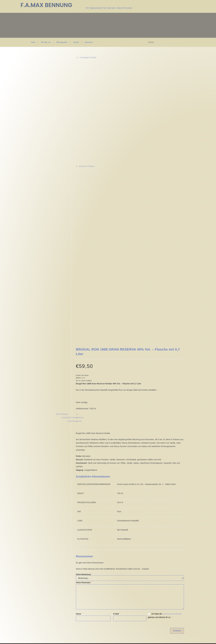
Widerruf (73, 561)
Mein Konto (99, 559)
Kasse (97, 555)
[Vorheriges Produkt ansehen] (79, 57)
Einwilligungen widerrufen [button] (43, 582)
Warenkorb (99, 557)
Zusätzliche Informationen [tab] (73, 313)
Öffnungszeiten (62, 42)
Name (79, 509)
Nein (3, 642)
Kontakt (76, 42)
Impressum (89, 42)
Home (33, 42)
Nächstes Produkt (86, 166)
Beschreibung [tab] (62, 310)
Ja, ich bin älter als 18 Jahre (19, 642)
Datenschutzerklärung (172, 509)
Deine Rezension (84, 478)
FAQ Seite (98, 561)
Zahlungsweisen (76, 564)
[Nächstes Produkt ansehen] (95, 166)
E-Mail (117, 509)
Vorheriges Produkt (88, 57)
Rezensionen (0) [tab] (74, 317)
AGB (71, 555)
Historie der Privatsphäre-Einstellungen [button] (50, 579)
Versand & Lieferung (78, 566)
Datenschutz (75, 559)
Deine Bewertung (84, 470)
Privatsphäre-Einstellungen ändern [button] (48, 576)
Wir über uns (46, 42)
